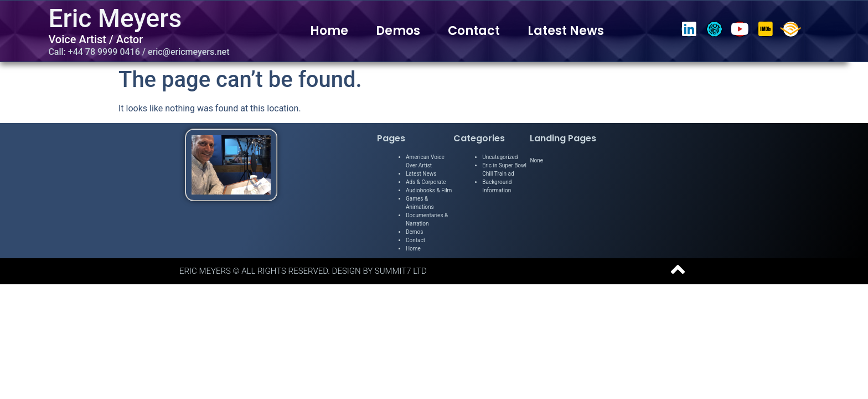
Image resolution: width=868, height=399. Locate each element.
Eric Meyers (115, 18)
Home (329, 31)
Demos (398, 31)
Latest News (566, 31)
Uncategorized (500, 157)
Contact (474, 31)
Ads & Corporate (426, 182)
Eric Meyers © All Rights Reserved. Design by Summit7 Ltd (303, 271)
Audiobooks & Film (429, 190)
